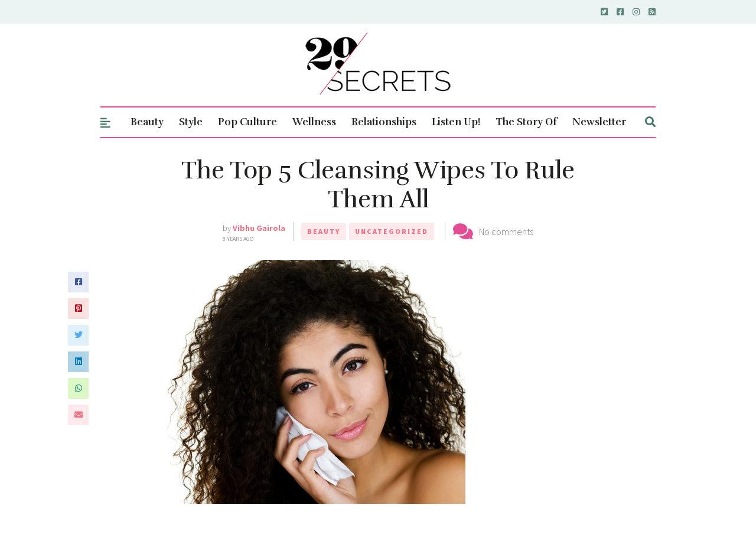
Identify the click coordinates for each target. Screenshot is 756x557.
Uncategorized (392, 231)
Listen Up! (456, 122)
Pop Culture (247, 122)
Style (191, 122)
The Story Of (526, 122)
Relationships (384, 122)
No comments (506, 232)
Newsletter (599, 122)
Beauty (147, 122)
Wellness (314, 122)
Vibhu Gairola (259, 228)
